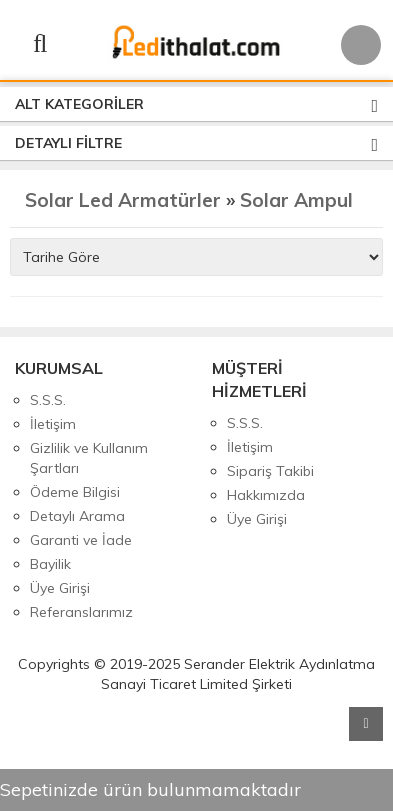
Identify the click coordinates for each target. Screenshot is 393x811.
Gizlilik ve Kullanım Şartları (89, 458)
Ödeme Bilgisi (75, 492)
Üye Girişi (60, 588)
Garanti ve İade (81, 540)
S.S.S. (48, 400)
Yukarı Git (366, 724)
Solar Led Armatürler (123, 200)
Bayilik (50, 564)
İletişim (53, 424)
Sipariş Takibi (270, 471)
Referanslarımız (81, 612)
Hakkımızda (266, 495)
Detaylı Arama (77, 516)
